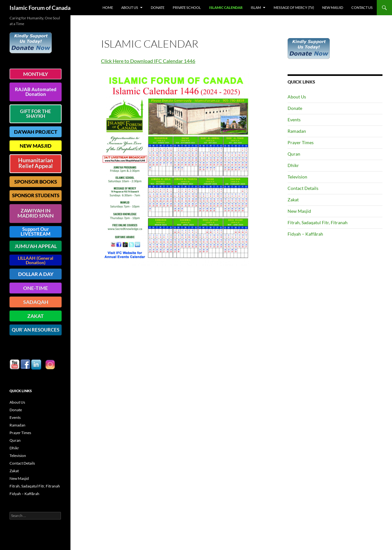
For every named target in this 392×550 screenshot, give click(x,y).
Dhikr (293, 165)
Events (294, 120)
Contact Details (303, 188)
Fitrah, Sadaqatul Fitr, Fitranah (318, 222)
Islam (256, 7)
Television (297, 177)
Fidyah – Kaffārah (305, 234)
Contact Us (362, 7)
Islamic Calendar (226, 7)
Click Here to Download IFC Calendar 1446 (148, 61)
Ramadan (297, 131)
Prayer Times (301, 142)
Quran (294, 154)
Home (108, 7)
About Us (130, 7)
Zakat (293, 200)
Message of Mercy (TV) (294, 7)
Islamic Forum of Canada (40, 8)
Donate (158, 7)
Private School (187, 7)
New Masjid (333, 7)
